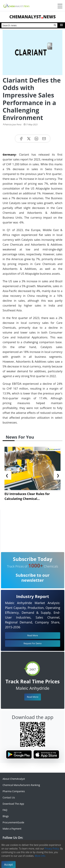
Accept (8, 865)
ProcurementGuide (13, 822)
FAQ (5, 810)
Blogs (6, 816)
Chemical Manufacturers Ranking (21, 785)
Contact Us (9, 797)
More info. (40, 856)
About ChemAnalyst (14, 779)
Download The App (13, 804)
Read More (33, 697)
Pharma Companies (14, 791)
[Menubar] (60, 6)
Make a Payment (12, 829)
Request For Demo (33, 643)
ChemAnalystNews (32, 17)
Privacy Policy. (52, 849)
